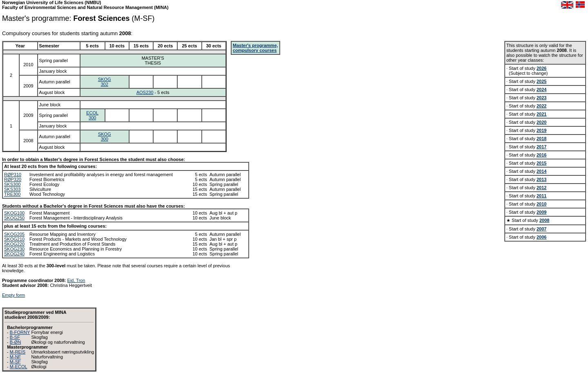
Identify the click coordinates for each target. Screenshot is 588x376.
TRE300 (12, 194)
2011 (541, 196)
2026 (541, 68)
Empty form (13, 295)
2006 (541, 237)
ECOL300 (92, 115)
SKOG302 (105, 82)
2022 (541, 106)
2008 (544, 220)
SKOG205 (14, 234)
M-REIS (18, 352)
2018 (541, 139)
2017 (541, 147)
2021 (541, 114)
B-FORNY (20, 332)
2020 (541, 122)
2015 (541, 163)
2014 (541, 171)
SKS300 (12, 184)
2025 (541, 81)
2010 (541, 204)
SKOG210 (14, 239)
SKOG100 (14, 213)
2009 (541, 212)
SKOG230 (14, 249)
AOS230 (145, 92)
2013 (541, 179)
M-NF (16, 357)
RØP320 (13, 179)
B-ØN (16, 342)
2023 (541, 98)
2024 (541, 90)
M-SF (15, 362)
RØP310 (13, 175)
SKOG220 (14, 244)
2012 (541, 188)
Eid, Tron (76, 280)
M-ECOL (19, 367)
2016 (541, 155)
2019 (541, 130)
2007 (541, 229)
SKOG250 (14, 218)
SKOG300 (105, 137)
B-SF (15, 337)
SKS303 (12, 189)
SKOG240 (14, 254)
